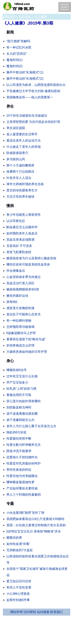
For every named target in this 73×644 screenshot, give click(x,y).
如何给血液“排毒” (18, 544)
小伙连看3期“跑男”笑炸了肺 (26, 513)
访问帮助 (30, 612)
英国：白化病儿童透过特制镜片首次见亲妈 (36, 525)
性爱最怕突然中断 (19, 439)
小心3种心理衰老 (18, 594)
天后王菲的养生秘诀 (20, 197)
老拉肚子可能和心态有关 (24, 314)
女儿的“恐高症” (17, 54)
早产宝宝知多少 (17, 382)
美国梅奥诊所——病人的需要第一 (30, 97)
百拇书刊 (9, 17)
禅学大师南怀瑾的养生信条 (25, 184)
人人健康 (41, 17)
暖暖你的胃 (14, 538)
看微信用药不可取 (19, 395)
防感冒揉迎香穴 (17, 153)
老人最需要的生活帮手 (22, 134)
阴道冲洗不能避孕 (19, 451)
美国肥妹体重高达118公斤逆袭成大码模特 (36, 519)
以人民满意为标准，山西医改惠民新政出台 (36, 85)
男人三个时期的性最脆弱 (24, 495)
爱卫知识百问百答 (19, 581)
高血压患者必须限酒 (20, 240)
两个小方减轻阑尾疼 (20, 165)
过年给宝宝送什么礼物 (22, 376)
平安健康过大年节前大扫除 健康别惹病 (33, 91)
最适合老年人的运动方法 (24, 140)
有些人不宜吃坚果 (19, 587)
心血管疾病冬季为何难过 (24, 277)
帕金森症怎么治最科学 (22, 227)
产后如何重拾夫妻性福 (22, 488)
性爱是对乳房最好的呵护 (24, 463)
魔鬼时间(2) (15, 66)
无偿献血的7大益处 (20, 550)
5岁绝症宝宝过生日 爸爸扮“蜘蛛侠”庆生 (34, 531)
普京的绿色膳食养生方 (22, 190)
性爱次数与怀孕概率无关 (24, 445)
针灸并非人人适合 (19, 178)
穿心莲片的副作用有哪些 (24, 401)
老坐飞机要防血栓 (19, 252)
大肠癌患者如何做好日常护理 (27, 352)
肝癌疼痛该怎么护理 (20, 345)
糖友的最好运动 (17, 296)
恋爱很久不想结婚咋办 (22, 457)
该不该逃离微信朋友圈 (22, 414)
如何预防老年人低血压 (22, 233)
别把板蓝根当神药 (19, 407)
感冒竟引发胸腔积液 (20, 308)
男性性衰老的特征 (19, 470)
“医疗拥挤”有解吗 (18, 41)
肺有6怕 (12, 302)
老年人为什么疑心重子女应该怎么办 (31, 426)
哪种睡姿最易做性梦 (20, 482)
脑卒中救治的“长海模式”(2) (25, 79)
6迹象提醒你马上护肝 (21, 333)
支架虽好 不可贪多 (19, 246)
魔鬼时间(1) (15, 60)
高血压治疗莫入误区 (20, 283)
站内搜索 (43, 612)
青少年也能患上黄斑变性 (24, 215)
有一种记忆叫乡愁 (19, 47)
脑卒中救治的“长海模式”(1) (25, 72)
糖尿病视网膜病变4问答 (23, 289)
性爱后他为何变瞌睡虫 (22, 476)
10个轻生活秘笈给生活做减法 (27, 116)
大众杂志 (25, 17)
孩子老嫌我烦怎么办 (20, 420)
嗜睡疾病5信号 (17, 370)
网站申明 (17, 612)
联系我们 (56, 612)
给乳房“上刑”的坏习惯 (22, 389)
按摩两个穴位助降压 (20, 172)
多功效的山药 (16, 159)
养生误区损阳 (16, 128)
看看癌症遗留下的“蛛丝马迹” (26, 339)
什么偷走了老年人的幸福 (24, 147)
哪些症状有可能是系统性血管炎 (28, 264)
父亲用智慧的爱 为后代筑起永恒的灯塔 (33, 122)
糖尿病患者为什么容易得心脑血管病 (31, 258)
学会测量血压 (16, 271)
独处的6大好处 (17, 432)
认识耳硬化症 (16, 221)
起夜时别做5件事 (18, 600)
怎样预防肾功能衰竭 (20, 327)
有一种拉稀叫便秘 (19, 321)
